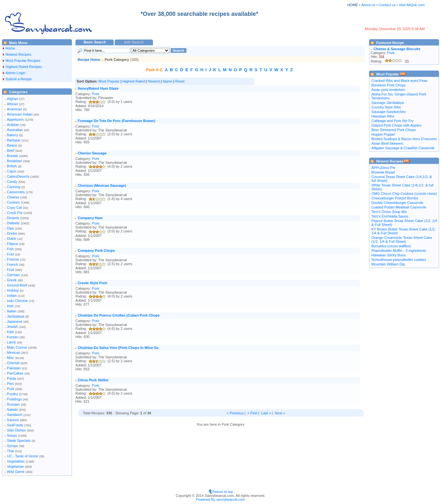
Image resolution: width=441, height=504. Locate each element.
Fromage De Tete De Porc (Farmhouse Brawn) (116, 121)
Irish (10, 306)
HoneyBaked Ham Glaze (98, 88)
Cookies (13, 202)
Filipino (12, 244)
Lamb (11, 342)
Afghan (12, 99)
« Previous (235, 413)
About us (368, 5)
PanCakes (15, 373)
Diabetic (13, 223)
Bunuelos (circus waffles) (391, 246)
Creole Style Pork (93, 283)
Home (10, 48)
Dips (10, 228)
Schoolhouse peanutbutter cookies (399, 260)
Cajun (12, 171)
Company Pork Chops (96, 251)
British (12, 166)
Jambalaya (15, 316)
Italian (12, 311)
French (12, 264)
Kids (10, 332)
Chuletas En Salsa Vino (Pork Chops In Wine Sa (118, 348)
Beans (12, 145)
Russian (13, 404)
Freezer (13, 259)
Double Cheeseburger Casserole (397, 203)
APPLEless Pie (383, 168)
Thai (10, 451)
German (13, 275)
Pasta (11, 378)
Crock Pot (15, 213)
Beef (11, 151)
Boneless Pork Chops (389, 85)
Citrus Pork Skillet (93, 380)
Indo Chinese (17, 301)
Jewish (12, 327)
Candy (12, 182)
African (12, 104)
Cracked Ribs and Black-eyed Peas (399, 81)
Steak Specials (19, 441)
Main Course (17, 347)
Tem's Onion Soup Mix (389, 212)
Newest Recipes (18, 54)
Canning (13, 187)
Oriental (13, 363)
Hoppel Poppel (383, 134)
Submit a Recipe (19, 79)
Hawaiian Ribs (383, 116)
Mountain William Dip (388, 264)
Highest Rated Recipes (24, 67)
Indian (12, 296)
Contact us (388, 5)
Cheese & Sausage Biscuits (397, 49)
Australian (15, 130)
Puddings (14, 399)
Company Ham (90, 218)
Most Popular (109, 81)
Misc (11, 358)
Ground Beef (17, 285)
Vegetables (16, 461)
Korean (12, 337)
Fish (10, 249)
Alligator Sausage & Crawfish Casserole (403, 148)
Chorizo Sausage (92, 153)
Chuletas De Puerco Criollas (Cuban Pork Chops (119, 315)
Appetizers (15, 119)
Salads (12, 409)
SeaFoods (15, 425)
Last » (266, 413)
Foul (10, 254)
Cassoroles (16, 192)
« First (253, 413)
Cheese (13, 197)
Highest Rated (134, 81)
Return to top (223, 492)
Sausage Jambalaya (388, 103)
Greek (12, 280)
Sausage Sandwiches (389, 112)
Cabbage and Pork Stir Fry (392, 121)
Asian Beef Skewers (387, 143)
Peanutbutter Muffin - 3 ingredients (399, 251)
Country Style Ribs (386, 107)
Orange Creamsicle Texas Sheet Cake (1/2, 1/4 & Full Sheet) (402, 240)
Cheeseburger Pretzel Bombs (395, 198)
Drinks (12, 233)
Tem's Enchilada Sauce (390, 216)
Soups (12, 435)
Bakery (12, 135)
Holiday (13, 290)
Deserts (13, 218)
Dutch (12, 239)
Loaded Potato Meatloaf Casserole (399, 207)
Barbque (14, 140)
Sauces (13, 420)
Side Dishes (16, 430)
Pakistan (14, 368)
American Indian (20, 114)
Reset (180, 81)
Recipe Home (89, 60)
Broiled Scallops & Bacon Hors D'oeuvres (404, 139)
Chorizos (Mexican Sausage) (102, 185)
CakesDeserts (18, 176)
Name (167, 81)
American (14, 109)
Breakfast (14, 161)
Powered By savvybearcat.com (220, 499)
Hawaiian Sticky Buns (389, 255)
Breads (12, 156)
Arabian (13, 125)
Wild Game (16, 472)
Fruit (10, 270)
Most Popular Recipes (23, 61)
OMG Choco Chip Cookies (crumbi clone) (404, 194)
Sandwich (15, 415)
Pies (10, 384)
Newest (154, 81)
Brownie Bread (383, 172)
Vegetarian (15, 466)
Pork (11, 389)
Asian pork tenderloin (388, 90)
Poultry (12, 394)
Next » (280, 413)
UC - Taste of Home (22, 456)
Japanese (15, 321)
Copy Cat (14, 207)
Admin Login (15, 73)
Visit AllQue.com (412, 5)
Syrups (12, 446)
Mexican (13, 353)
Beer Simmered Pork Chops (394, 130)
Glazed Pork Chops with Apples (396, 125)
